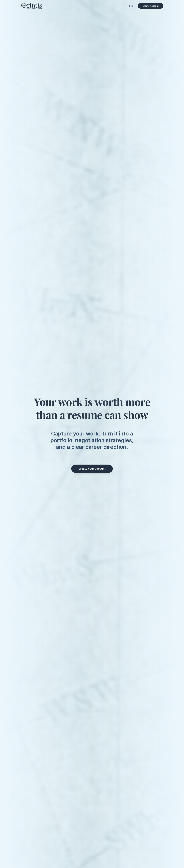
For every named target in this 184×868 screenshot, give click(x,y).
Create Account (151, 6)
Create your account (92, 469)
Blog (131, 6)
